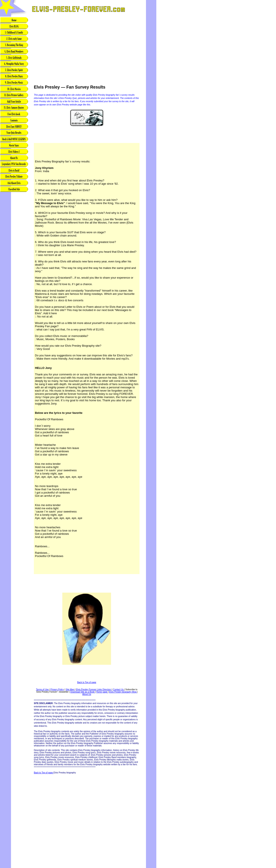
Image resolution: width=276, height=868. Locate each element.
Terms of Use (43, 689)
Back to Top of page (87, 682)
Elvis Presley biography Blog (123, 692)
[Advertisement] (14, 261)
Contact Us (119, 689)
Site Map (70, 689)
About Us (87, 694)
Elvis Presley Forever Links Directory (94, 689)
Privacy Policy (57, 689)
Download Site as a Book (83, 692)
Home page (102, 692)
